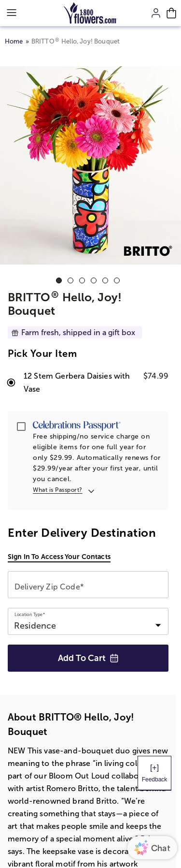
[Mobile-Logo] (90, 13)
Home (14, 41)
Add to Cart (88, 658)
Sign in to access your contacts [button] (59, 557)
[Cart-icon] (171, 13)
